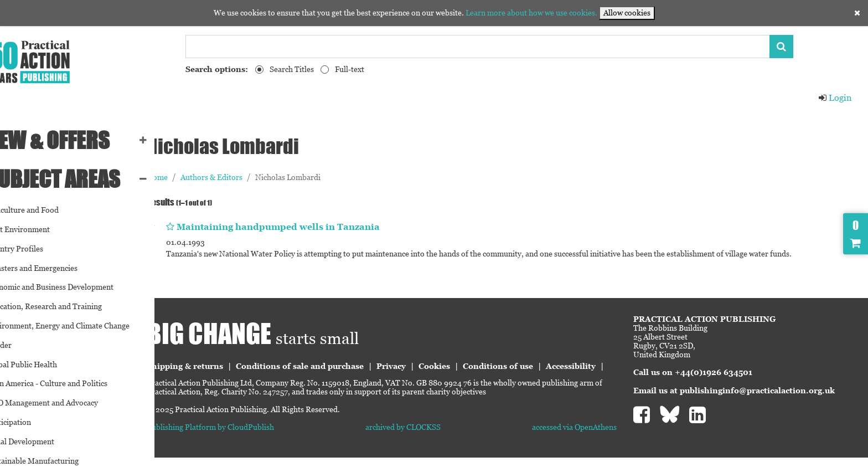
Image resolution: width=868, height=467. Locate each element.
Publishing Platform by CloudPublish (249, 437)
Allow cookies (627, 13)
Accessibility (210, 376)
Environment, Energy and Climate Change (79, 326)
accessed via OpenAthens (587, 437)
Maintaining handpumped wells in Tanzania (317, 227)
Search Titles (292, 69)
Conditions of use (537, 366)
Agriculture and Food (44, 210)
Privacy (430, 366)
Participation (30, 422)
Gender (20, 345)
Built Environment (40, 229)
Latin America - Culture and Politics (68, 383)
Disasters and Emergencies (53, 268)
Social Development (42, 442)
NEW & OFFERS (69, 140)
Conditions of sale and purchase (339, 366)
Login (835, 98)
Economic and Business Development (71, 287)
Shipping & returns (224, 366)
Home (196, 177)
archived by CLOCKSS (429, 437)
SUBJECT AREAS (75, 179)
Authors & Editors (250, 177)
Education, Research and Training (66, 306)
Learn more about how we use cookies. (531, 13)
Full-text (350, 69)
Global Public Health (43, 365)
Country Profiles (36, 249)
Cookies (473, 366)
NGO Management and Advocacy (64, 403)
